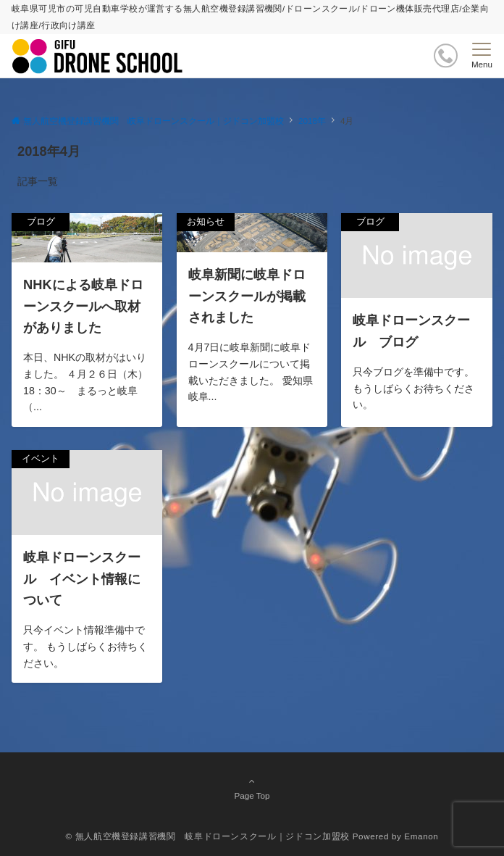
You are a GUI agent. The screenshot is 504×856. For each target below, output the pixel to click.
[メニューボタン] (482, 56)
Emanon (421, 836)
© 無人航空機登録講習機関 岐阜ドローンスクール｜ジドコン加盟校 (208, 836)
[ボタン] (446, 55)
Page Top (252, 788)
